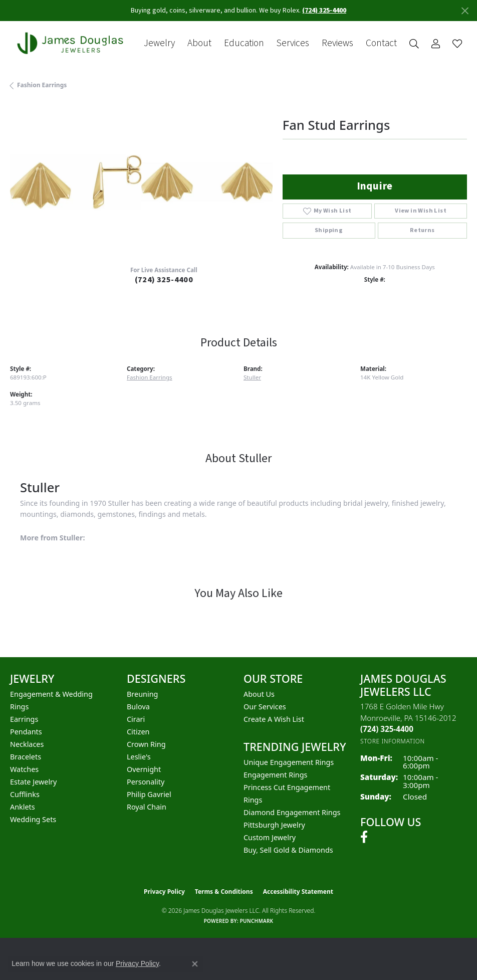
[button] (414, 43)
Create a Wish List (274, 719)
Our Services (265, 707)
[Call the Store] (387, 729)
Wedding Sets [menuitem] (33, 819)
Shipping (329, 230)
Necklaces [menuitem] (27, 744)
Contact (381, 43)
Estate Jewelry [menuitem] (33, 782)
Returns (422, 230)
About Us (259, 694)
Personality (146, 782)
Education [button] (244, 43)
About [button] (199, 43)
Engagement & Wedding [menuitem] (51, 694)
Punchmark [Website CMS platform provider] (257, 921)
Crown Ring (146, 744)
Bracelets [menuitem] (26, 757)
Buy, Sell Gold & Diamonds (288, 850)
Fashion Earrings (42, 85)
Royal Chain (147, 807)
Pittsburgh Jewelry (274, 825)
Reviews (337, 43)
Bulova (138, 707)
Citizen (138, 732)
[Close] (465, 11)
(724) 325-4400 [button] (324, 11)
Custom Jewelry (270, 837)
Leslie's (139, 757)
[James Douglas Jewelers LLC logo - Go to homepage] (72, 43)
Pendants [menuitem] (26, 732)
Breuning (142, 694)
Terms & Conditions (224, 892)
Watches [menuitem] (24, 769)
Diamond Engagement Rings (292, 812)
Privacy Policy (164, 892)
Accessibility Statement (298, 892)
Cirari (136, 719)
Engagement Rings (276, 775)
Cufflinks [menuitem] (25, 794)
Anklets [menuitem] (23, 807)
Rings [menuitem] (19, 707)
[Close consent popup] (195, 964)
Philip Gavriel (149, 794)
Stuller (252, 377)
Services (293, 43)
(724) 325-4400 (164, 280)
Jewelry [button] (159, 43)
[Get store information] (393, 741)
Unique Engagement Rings (289, 762)
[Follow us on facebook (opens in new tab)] (364, 837)
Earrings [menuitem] (24, 719)
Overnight (144, 769)
